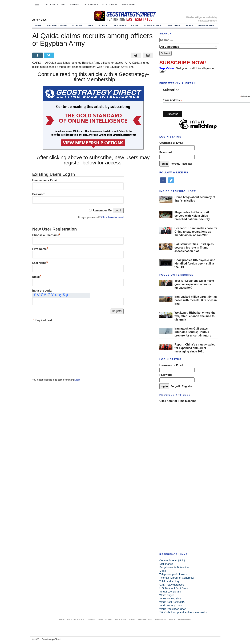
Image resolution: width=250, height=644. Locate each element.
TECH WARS (119, 25)
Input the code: (42, 291)
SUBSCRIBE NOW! (183, 63)
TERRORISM (173, 25)
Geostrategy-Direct (50, 639)
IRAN (90, 25)
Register (187, 164)
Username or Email (45, 180)
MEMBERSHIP (206, 25)
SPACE (189, 25)
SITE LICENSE (110, 4)
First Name (40, 249)
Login (77, 380)
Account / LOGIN (56, 4)
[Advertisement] (58, 351)
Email (37, 277)
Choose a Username (46, 235)
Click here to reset (113, 217)
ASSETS (74, 4)
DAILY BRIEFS (90, 4)
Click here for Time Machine (178, 401)
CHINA (135, 25)
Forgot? (176, 164)
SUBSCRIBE (128, 4)
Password (39, 194)
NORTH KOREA (152, 25)
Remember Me (102, 210)
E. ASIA (103, 25)
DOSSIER (77, 25)
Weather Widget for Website (200, 17)
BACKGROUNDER (57, 25)
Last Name (40, 263)
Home (38, 25)
